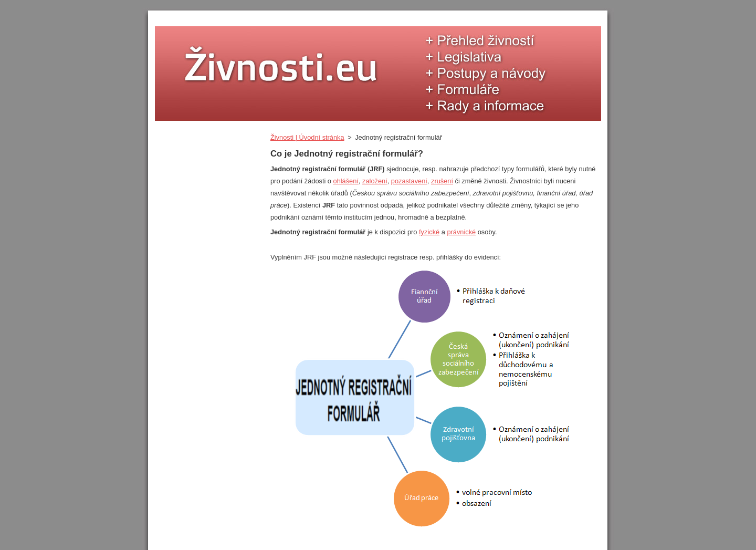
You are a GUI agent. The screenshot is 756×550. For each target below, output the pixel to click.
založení (375, 181)
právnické (461, 232)
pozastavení (409, 181)
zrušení (442, 181)
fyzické (429, 232)
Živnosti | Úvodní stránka (307, 137)
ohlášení (346, 181)
